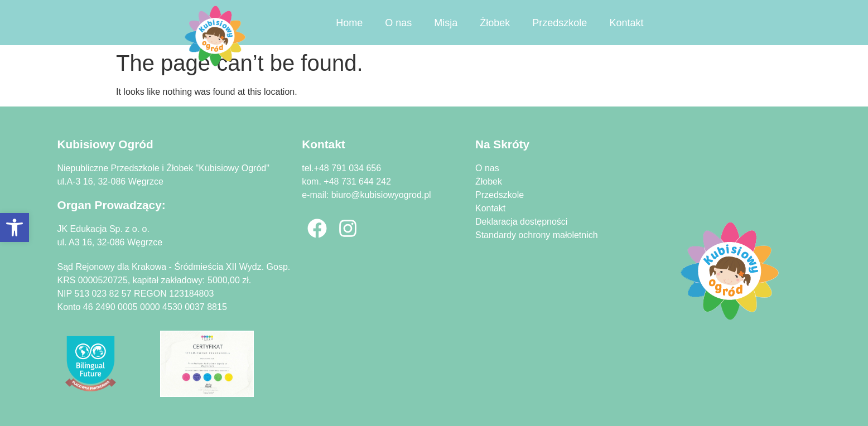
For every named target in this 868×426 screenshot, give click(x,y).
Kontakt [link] (626, 23)
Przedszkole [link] (560, 23)
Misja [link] (446, 23)
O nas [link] (398, 23)
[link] (15, 227)
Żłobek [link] (495, 23)
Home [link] (349, 23)
